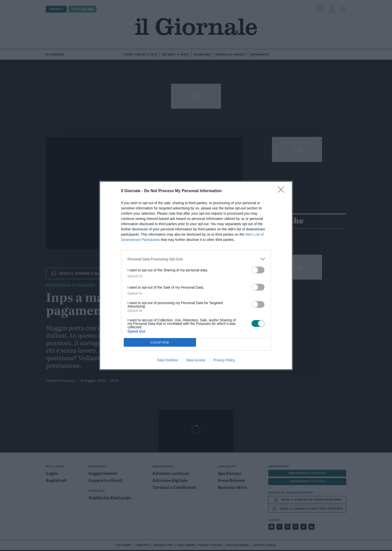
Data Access (196, 360)
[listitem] (196, 259)
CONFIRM (160, 342)
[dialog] (196, 275)
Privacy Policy (224, 360)
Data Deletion (168, 360)
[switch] (258, 270)
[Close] (282, 191)
